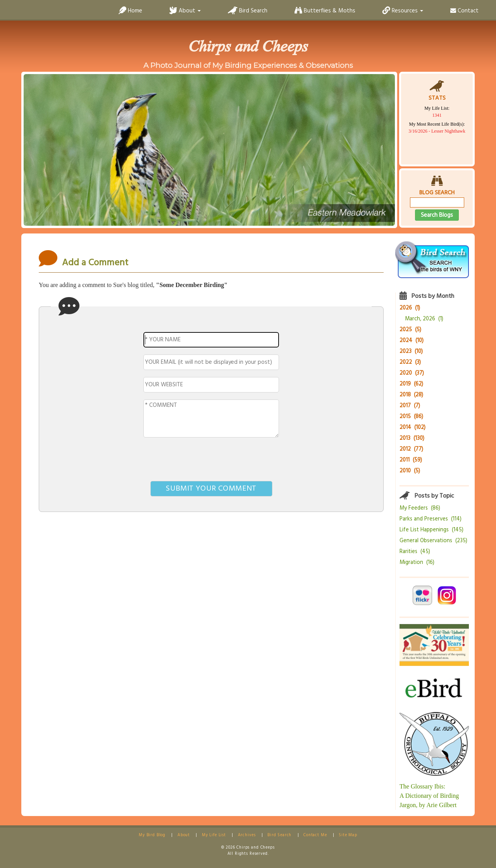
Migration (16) (417, 563)
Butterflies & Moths (325, 11)
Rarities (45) (415, 552)
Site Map (348, 835)
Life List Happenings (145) (431, 530)
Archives (247, 835)
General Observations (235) (433, 541)
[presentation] (211, 461)
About (184, 835)
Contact (464, 11)
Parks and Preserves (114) (431, 519)
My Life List (214, 835)
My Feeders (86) (420, 508)
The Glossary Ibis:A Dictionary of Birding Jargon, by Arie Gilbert (429, 796)
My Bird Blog (152, 835)
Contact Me (315, 835)
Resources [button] (403, 11)
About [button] (185, 11)
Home (130, 11)
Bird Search (248, 11)
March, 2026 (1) (424, 319)
